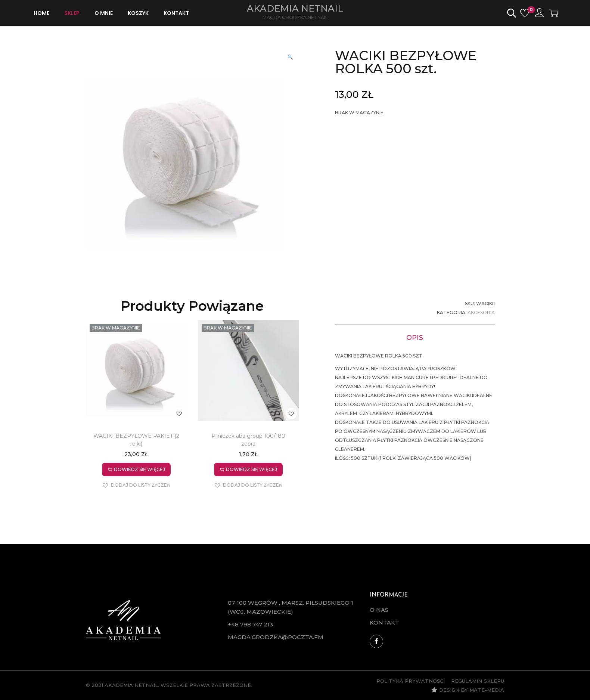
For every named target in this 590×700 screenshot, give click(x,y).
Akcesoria (481, 312)
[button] (291, 56)
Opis (415, 337)
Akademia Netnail (295, 8)
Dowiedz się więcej (136, 469)
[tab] (415, 337)
